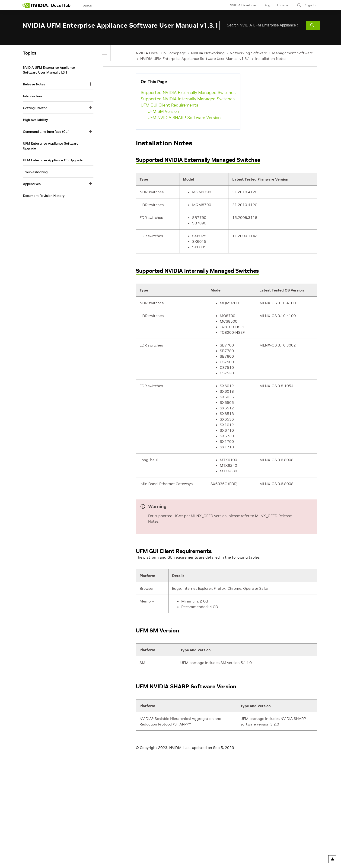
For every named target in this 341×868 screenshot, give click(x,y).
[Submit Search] (313, 25)
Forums (283, 5)
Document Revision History (44, 196)
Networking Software (248, 53)
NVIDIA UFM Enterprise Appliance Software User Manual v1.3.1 (195, 58)
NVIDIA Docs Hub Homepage (161, 53)
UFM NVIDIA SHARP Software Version (184, 118)
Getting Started (35, 108)
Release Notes (34, 84)
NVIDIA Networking (208, 53)
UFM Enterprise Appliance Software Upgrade (51, 146)
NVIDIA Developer (243, 5)
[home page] (35, 5)
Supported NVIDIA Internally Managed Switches (188, 99)
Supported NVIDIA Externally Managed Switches (188, 92)
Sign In (310, 5)
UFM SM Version (163, 111)
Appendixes (32, 184)
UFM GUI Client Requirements (169, 105)
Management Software (293, 53)
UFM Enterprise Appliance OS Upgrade (53, 160)
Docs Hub (61, 5)
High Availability (35, 120)
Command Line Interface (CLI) (46, 132)
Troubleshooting (35, 172)
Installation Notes (271, 58)
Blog (267, 5)
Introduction (32, 96)
